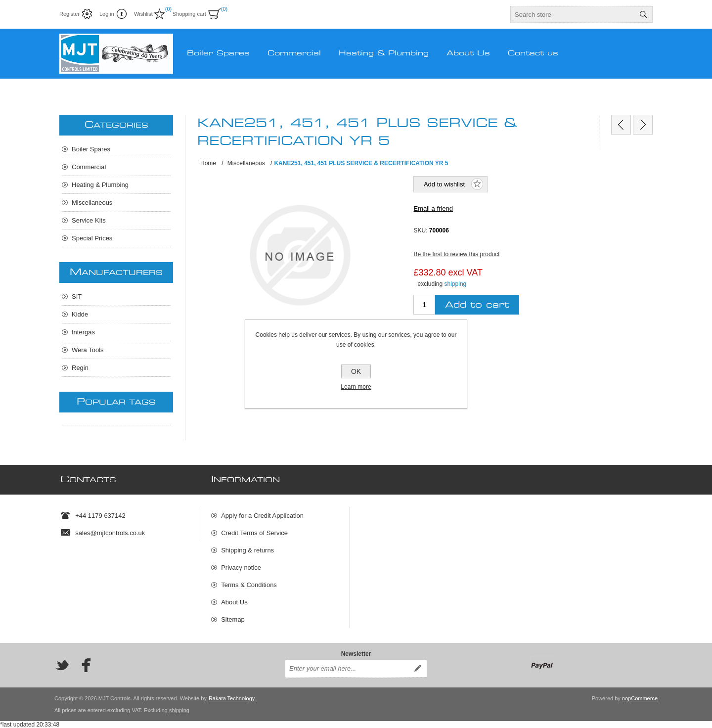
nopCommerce (640, 698)
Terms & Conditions (249, 585)
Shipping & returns (247, 550)
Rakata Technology (232, 698)
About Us (234, 602)
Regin (80, 368)
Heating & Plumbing (100, 185)
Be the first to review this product (456, 254)
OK (356, 371)
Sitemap (233, 619)
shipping (456, 284)
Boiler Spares (91, 149)
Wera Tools (88, 350)
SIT (77, 296)
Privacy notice (241, 568)
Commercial (89, 167)
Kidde (80, 314)
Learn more (356, 387)
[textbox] (573, 14)
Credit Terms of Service (254, 533)
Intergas (83, 332)
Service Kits (89, 220)
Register (69, 14)
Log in (107, 14)
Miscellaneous (92, 203)
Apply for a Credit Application (262, 516)
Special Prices (92, 238)
